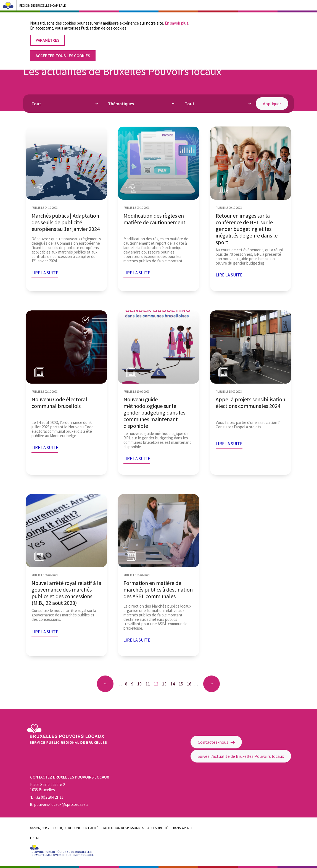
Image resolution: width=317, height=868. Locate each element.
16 (190, 684)
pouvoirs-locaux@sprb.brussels (59, 804)
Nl (38, 838)
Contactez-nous (216, 742)
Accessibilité (158, 828)
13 (165, 684)
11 (149, 684)
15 (182, 684)
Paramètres (47, 36)
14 (174, 684)
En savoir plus (177, 19)
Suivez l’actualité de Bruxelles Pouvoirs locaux (241, 756)
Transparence (182, 828)
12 (157, 684)
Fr (32, 838)
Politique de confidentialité (75, 828)
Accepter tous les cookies (63, 52)
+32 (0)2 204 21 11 (47, 797)
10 (141, 684)
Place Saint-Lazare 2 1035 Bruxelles (47, 787)
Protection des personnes (123, 828)
